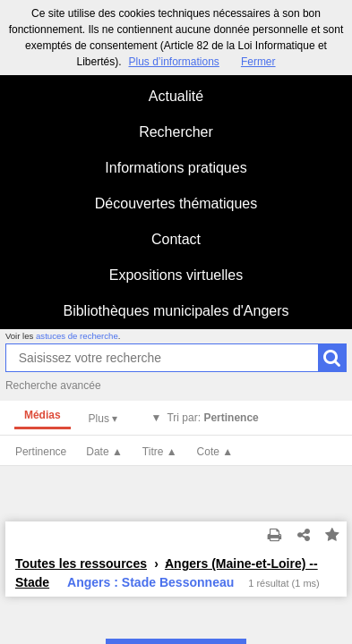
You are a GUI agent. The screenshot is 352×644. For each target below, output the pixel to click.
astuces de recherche (77, 336)
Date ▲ (104, 452)
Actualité (176, 96)
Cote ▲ (215, 452)
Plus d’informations (173, 62)
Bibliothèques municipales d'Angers (176, 311)
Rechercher (176, 132)
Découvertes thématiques (176, 203)
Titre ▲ (160, 452)
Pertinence (41, 452)
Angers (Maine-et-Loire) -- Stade (167, 573)
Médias (43, 415)
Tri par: (212, 418)
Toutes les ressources (81, 563)
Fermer (258, 62)
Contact (176, 239)
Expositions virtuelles (176, 275)
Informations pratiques (176, 168)
